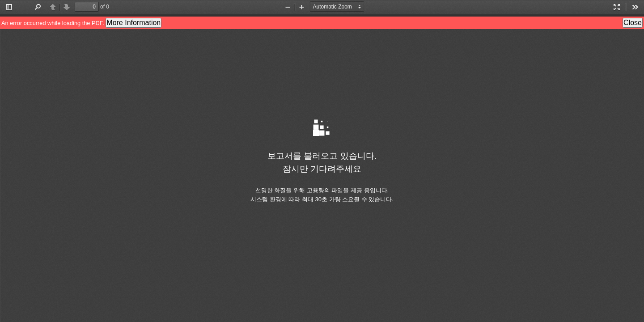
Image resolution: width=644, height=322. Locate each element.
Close (633, 23)
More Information (133, 23)
